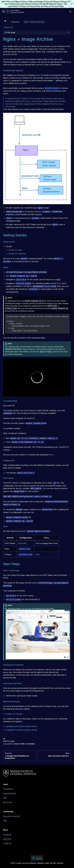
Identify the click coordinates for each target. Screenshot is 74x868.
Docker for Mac (15, 250)
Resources (8, 802)
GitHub (7, 839)
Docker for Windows (17, 254)
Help (5, 821)
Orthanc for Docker (14, 714)
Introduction (8, 789)
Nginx (38, 75)
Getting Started (9, 793)
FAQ (5, 798)
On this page (10, 32)
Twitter (7, 844)
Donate (7, 835)
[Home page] (5, 21)
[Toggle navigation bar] (3, 11)
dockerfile (22, 543)
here (61, 6)
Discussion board (11, 816)
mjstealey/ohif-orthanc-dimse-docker (21, 726)
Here (38, 554)
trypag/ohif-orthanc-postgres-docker (22, 730)
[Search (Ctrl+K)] (70, 11)
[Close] (72, 4)
